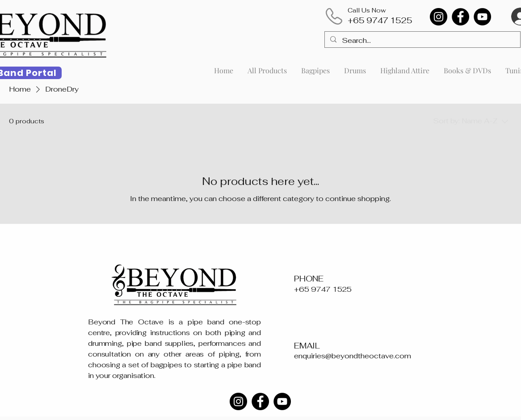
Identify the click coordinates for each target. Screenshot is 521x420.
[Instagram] (439, 17)
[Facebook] (460, 17)
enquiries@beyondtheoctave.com (353, 356)
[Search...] (422, 41)
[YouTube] (482, 17)
